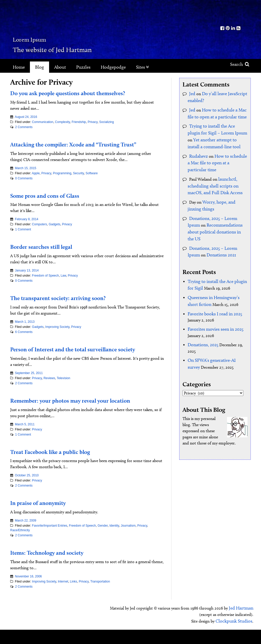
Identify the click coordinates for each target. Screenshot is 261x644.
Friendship (79, 122)
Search (240, 64)
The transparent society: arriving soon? (70, 305)
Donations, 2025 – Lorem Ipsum (217, 207)
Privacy (93, 122)
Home (19, 67)
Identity (114, 541)
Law (63, 283)
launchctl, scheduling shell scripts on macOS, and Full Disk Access (217, 177)
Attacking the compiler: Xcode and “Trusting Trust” (79, 148)
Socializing (106, 122)
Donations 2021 (207, 234)
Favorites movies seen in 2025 (213, 304)
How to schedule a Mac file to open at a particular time (216, 156)
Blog (39, 67)
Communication (43, 122)
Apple (36, 181)
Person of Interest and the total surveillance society (77, 361)
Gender (103, 541)
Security (78, 181)
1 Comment (23, 237)
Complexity (62, 122)
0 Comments (24, 186)
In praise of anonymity (45, 518)
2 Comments (24, 127)
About (60, 67)
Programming (62, 181)
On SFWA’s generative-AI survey (215, 333)
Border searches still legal (50, 254)
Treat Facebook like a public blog (61, 467)
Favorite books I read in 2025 (212, 289)
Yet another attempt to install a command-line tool (214, 135)
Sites (143, 67)
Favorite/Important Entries (50, 541)
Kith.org (230, 12)
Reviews (49, 394)
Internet (63, 597)
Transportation (100, 597)
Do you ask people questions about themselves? (82, 93)
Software (92, 181)
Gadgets (54, 232)
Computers (39, 232)
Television (64, 394)
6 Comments (24, 340)
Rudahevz (197, 150)
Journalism (128, 541)
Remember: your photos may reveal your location (86, 416)
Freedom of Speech (45, 283)
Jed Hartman (242, 623)
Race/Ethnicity (20, 546)
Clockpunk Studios (236, 636)
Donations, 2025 (202, 319)
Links (74, 597)
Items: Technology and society (56, 568)
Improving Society (57, 335)
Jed (192, 93)
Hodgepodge (113, 67)
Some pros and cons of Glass (54, 203)
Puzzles (83, 67)
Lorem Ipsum (52, 37)
